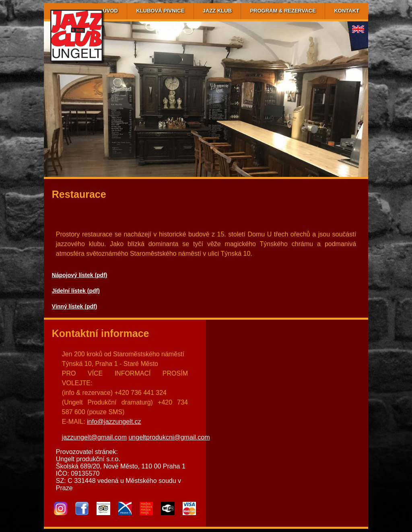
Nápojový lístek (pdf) (80, 275)
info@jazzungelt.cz (114, 422)
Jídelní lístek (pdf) (76, 291)
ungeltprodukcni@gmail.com (169, 437)
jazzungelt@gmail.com (94, 437)
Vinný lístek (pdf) (75, 306)
